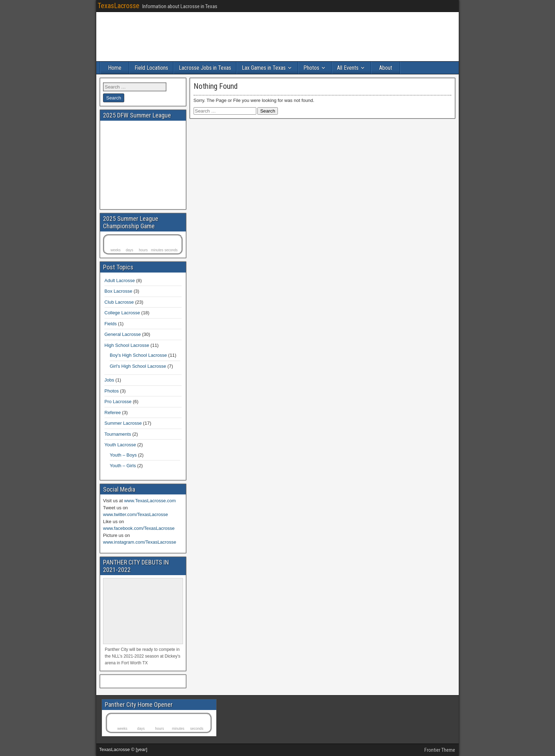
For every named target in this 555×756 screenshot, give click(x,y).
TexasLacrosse (119, 6)
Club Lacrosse (119, 302)
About (386, 68)
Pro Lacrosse (118, 402)
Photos (311, 68)
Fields (111, 324)
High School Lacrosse (127, 345)
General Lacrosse (123, 334)
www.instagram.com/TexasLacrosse (140, 542)
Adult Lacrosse (120, 280)
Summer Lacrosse (123, 423)
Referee (113, 413)
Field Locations (151, 68)
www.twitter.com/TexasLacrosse (136, 514)
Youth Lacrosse (120, 445)
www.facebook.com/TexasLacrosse (139, 528)
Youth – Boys (123, 455)
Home (115, 68)
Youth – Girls (123, 466)
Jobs (109, 380)
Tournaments (118, 434)
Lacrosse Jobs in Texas (205, 68)
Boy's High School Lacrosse (138, 355)
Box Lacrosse (118, 291)
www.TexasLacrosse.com (150, 501)
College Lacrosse (122, 313)
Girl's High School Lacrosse (138, 366)
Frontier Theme (440, 750)
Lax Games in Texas (264, 68)
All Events (348, 68)
